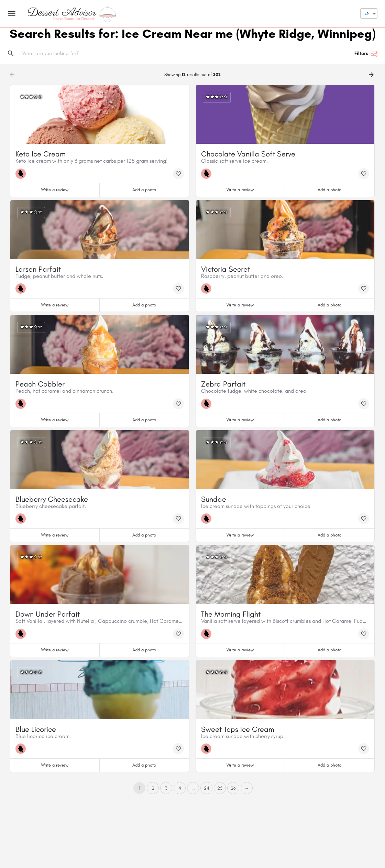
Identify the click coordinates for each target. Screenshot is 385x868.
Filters (366, 54)
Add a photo (144, 190)
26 (233, 788)
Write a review (55, 190)
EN (367, 13)
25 (220, 788)
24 (207, 788)
